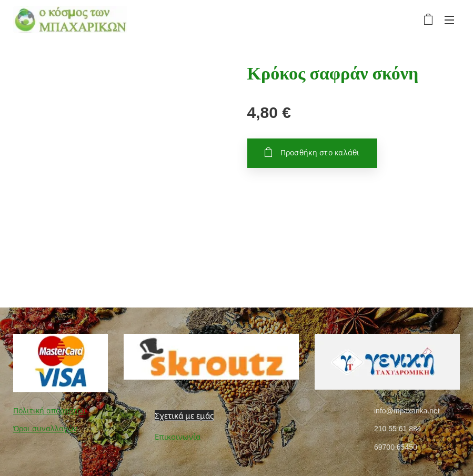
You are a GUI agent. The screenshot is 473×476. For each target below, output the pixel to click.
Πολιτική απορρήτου (49, 411)
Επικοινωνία (178, 437)
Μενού (449, 20)
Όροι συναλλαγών (45, 429)
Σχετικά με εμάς (184, 415)
